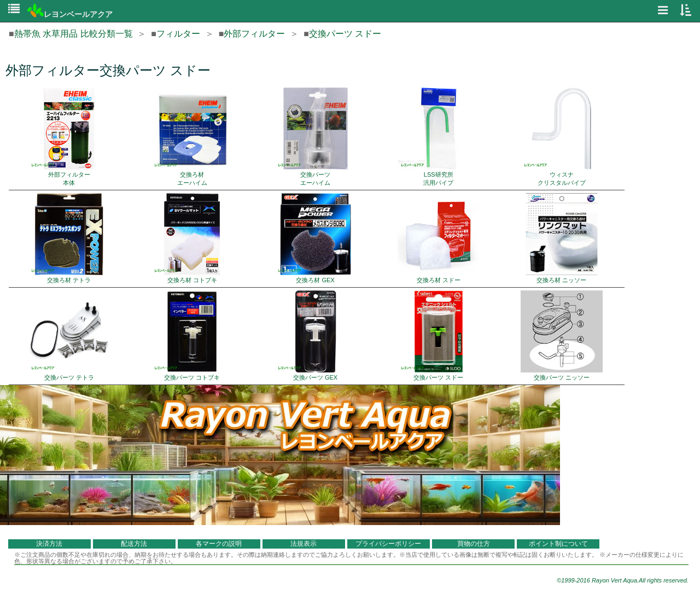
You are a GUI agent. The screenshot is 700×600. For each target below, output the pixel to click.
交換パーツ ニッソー (562, 336)
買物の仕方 (474, 544)
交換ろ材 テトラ (69, 238)
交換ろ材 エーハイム (192, 137)
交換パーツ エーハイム (316, 137)
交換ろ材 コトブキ (192, 238)
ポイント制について (558, 544)
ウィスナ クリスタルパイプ (562, 137)
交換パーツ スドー (345, 34)
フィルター (178, 34)
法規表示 (304, 544)
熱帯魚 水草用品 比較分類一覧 (74, 34)
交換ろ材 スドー (439, 238)
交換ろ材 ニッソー (562, 238)
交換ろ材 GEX (316, 238)
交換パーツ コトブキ (192, 336)
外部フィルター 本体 (69, 137)
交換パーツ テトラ (69, 336)
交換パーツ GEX (316, 336)
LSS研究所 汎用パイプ (439, 137)
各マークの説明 (219, 544)
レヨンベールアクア (70, 14)
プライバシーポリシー (388, 544)
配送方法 (134, 544)
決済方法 (49, 544)
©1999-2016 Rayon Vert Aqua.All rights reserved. (623, 580)
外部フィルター (254, 34)
